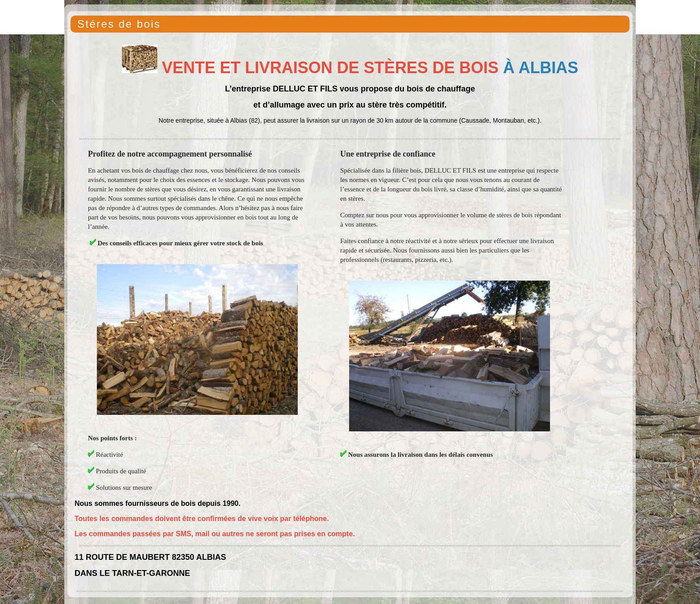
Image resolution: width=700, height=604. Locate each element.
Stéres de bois (119, 24)
